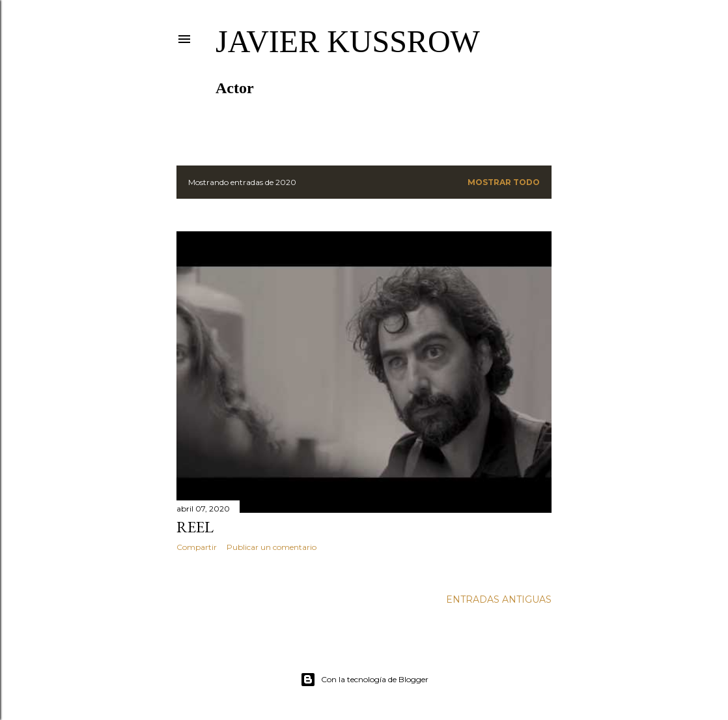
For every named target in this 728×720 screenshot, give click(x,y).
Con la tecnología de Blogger (364, 680)
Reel (195, 527)
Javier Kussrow (348, 41)
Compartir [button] (197, 547)
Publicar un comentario (272, 547)
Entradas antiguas (499, 599)
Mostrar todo (504, 182)
